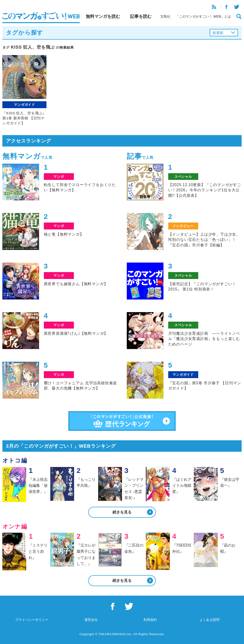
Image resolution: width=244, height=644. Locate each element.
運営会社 (91, 620)
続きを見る (122, 512)
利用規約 (150, 620)
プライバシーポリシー (32, 620)
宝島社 (165, 16)
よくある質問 (209, 620)
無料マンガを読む (103, 16)
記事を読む (141, 16)
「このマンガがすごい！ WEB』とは (203, 16)
